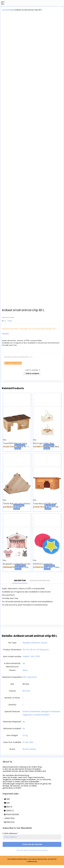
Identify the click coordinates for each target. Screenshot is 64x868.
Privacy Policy (9, 821)
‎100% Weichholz (30, 680)
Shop (7, 806)
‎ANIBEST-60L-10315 (31, 659)
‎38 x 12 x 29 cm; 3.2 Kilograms (36, 653)
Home (5, 10)
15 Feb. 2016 (28, 745)
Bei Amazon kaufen (13, 366)
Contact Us (9, 813)
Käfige (11, 10)
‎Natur (25, 673)
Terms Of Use (9, 825)
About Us (8, 810)
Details (5, 337)
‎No (24, 666)
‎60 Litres (26, 694)
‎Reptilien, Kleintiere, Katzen (35, 646)
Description (20, 583)
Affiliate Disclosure (12, 817)
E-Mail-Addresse (10, 836)
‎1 (23, 701)
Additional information (40, 583)
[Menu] (3, 3)
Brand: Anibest (29, 752)
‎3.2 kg (25, 738)
